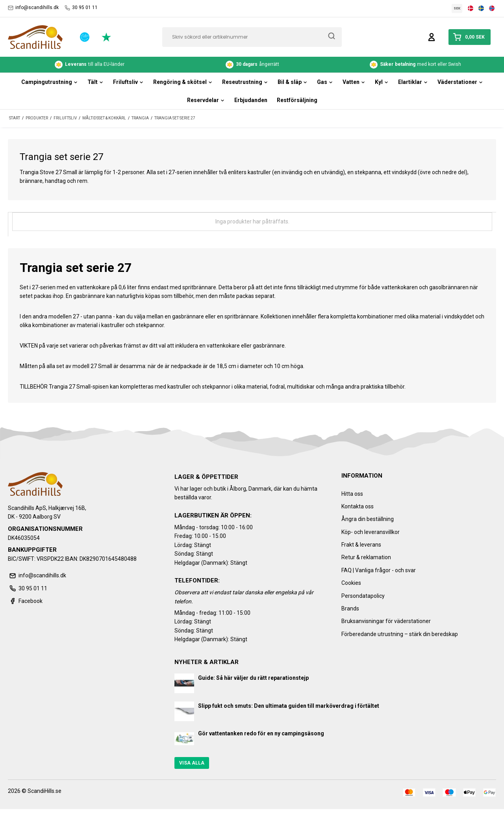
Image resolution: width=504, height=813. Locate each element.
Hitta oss (352, 494)
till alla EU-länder (90, 65)
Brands (350, 608)
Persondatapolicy (363, 596)
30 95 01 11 (81, 8)
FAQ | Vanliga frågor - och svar (379, 570)
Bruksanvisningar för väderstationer (386, 621)
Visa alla (192, 763)
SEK (457, 8)
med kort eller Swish (415, 65)
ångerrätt (252, 65)
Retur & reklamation (366, 557)
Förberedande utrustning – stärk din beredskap (400, 634)
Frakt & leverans (361, 545)
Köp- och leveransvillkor (371, 532)
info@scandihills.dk (33, 8)
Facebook (25, 601)
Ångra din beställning (368, 519)
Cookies (351, 583)
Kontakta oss (358, 506)
